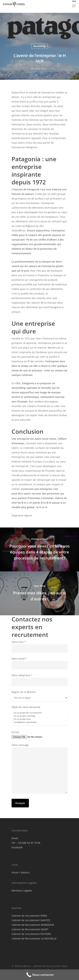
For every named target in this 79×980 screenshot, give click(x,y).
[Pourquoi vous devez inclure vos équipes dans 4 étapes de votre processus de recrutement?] (39, 549)
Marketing (39, 46)
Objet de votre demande (40, 716)
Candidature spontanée (40, 722)
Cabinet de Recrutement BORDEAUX (33, 925)
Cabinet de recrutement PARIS (29, 916)
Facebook (17, 847)
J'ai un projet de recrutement (40, 713)
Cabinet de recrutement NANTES (31, 920)
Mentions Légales (22, 891)
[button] (74, 4)
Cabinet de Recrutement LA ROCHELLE (34, 938)
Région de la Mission (40, 696)
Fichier (40, 735)
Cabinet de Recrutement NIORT (30, 929)
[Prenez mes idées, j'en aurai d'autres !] (39, 593)
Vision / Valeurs (21, 872)
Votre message (40, 769)
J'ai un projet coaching (40, 716)
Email (15, 838)
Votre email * (40, 663)
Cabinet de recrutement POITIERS (31, 934)
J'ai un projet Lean (40, 719)
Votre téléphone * (40, 680)
